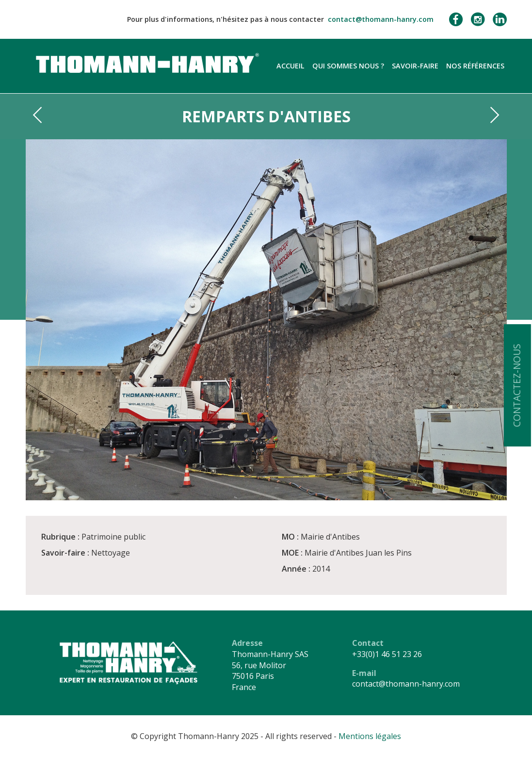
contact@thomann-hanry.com (381, 19)
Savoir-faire (415, 66)
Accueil (290, 66)
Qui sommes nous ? (348, 66)
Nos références (475, 66)
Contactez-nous (517, 385)
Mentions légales (370, 736)
